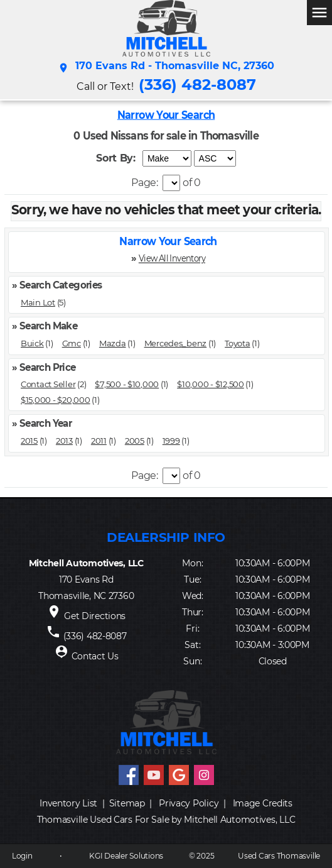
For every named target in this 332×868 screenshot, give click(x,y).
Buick (32, 343)
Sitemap (127, 803)
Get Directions (95, 616)
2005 (135, 441)
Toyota (237, 343)
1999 (171, 441)
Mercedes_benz (176, 343)
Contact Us (95, 656)
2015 (29, 441)
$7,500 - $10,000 (127, 384)
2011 (99, 441)
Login (22, 856)
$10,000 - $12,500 (211, 384)
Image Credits (263, 803)
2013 (64, 441)
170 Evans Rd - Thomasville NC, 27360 (166, 68)
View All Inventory (172, 258)
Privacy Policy (189, 803)
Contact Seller (48, 384)
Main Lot (38, 302)
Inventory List (68, 803)
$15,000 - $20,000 (56, 400)
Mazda (113, 343)
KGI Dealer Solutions (126, 856)
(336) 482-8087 (197, 85)
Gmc (72, 343)
